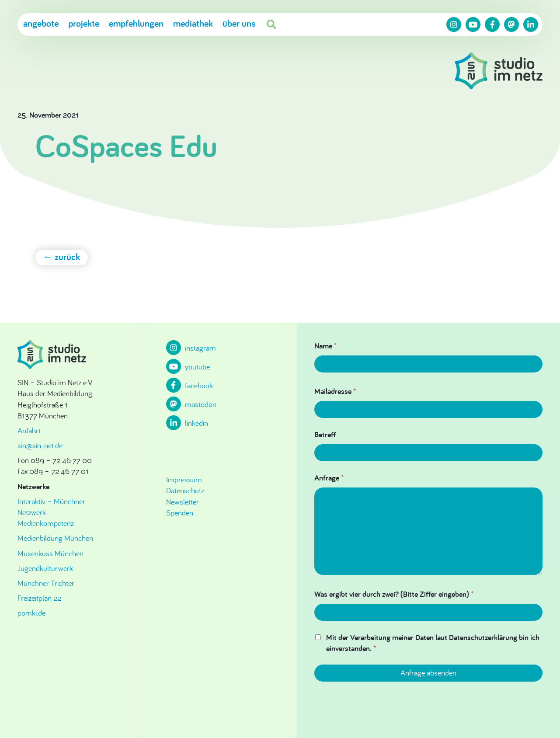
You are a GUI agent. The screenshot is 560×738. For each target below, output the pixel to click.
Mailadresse (335, 391)
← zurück (62, 257)
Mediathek (193, 23)
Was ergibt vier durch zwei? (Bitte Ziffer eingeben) (394, 594)
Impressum (184, 479)
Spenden (180, 513)
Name (325, 346)
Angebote (41, 23)
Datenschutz (185, 490)
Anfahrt (29, 430)
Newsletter (183, 502)
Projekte (84, 23)
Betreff (325, 434)
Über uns (239, 23)
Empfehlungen (136, 23)
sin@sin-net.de (40, 445)
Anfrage (329, 478)
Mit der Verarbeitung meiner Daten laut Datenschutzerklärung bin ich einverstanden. (433, 643)
